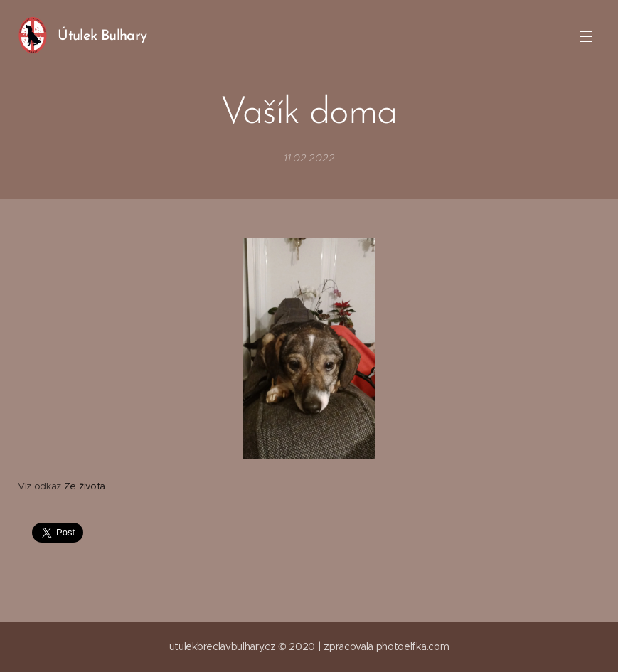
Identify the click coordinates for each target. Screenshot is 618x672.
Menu (586, 36)
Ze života (85, 486)
